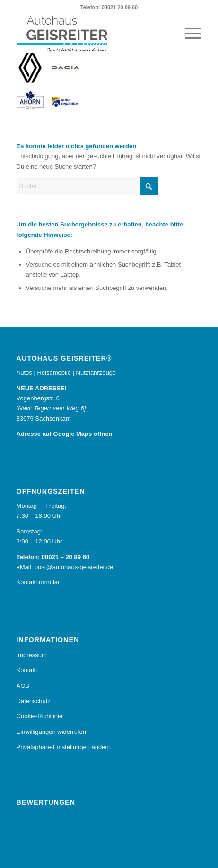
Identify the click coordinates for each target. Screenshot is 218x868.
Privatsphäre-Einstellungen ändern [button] (64, 747)
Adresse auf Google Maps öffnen (65, 434)
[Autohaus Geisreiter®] (91, 34)
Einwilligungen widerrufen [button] (51, 732)
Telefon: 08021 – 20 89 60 (53, 557)
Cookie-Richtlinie (40, 716)
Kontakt (27, 670)
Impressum (32, 655)
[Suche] (87, 186)
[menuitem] (188, 34)
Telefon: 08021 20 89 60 (109, 7)
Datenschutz (34, 701)
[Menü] (188, 34)
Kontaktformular (38, 582)
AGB (23, 686)
